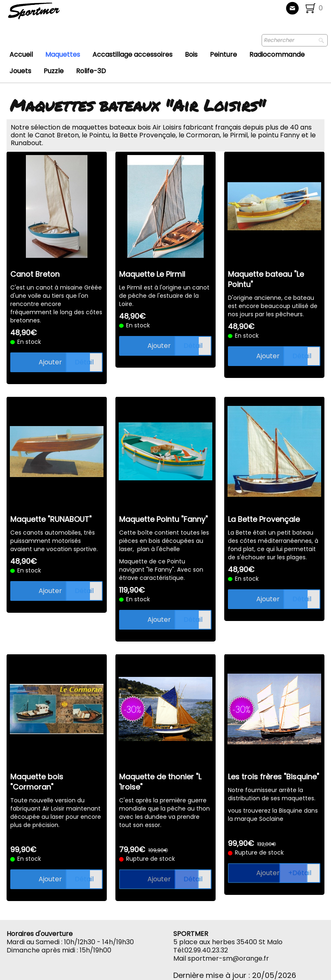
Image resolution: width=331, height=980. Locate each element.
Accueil (21, 54)
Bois (191, 54)
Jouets (20, 71)
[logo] (61, 14)
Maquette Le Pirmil (152, 274)
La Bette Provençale (264, 519)
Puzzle (54, 71)
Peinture (223, 54)
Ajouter (50, 362)
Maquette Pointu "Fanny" (163, 519)
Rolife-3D (91, 71)
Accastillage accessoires (132, 54)
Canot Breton (35, 274)
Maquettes (63, 54)
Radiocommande (277, 54)
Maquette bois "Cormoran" (37, 782)
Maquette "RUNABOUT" (51, 519)
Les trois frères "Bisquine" (274, 777)
